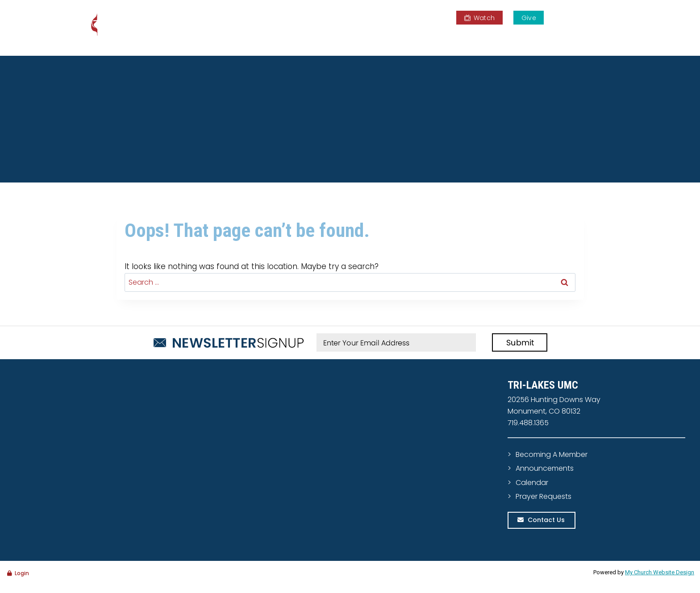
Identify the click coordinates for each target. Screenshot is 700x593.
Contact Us (546, 520)
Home (321, 38)
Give (529, 18)
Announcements (545, 468)
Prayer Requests (544, 496)
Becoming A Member (552, 454)
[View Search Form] (610, 17)
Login (22, 573)
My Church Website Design (660, 572)
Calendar (532, 483)
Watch (479, 18)
